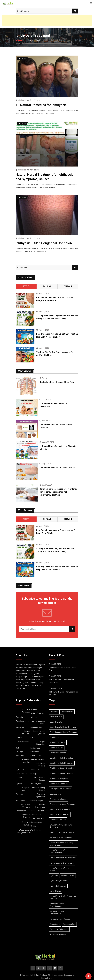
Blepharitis (20, 727)
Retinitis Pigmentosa (40, 805)
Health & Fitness (37, 759)
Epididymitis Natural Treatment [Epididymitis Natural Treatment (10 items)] (62, 773)
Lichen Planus (21, 773)
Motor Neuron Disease (39, 778)
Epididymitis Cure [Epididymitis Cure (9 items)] (57, 747)
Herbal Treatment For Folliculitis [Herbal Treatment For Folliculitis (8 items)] (62, 862)
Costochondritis (22, 741)
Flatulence (35, 751)
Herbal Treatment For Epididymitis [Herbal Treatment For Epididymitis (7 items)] (63, 857)
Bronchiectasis (37, 727)
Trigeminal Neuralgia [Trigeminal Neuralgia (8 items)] (58, 934)
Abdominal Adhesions (26, 710)
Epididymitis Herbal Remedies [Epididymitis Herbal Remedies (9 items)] (61, 757)
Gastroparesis (36, 755)
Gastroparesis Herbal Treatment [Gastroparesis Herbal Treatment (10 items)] (62, 803)
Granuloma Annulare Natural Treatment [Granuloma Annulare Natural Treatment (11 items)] (61, 825)
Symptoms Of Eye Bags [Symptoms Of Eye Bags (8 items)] (59, 928)
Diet (17, 747)
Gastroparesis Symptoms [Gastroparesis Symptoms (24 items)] (60, 809)
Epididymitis (35, 747)
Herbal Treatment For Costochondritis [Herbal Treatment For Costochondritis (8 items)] (58, 851)
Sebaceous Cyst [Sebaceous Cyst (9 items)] (69, 923)
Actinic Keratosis (37, 712)
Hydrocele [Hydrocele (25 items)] (54, 875)
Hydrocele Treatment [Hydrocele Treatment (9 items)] (58, 885)
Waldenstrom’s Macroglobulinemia (23, 830)
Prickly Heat (20, 800)
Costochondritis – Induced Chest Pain (57, 381)
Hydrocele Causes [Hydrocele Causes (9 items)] (68, 875)
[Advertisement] (47, 20)
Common (68, 286)
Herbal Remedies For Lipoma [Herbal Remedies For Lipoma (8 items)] (61, 837)
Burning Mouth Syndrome (39, 732)
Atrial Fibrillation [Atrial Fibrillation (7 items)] (56, 716)
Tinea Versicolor (37, 818)
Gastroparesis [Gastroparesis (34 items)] (55, 793)
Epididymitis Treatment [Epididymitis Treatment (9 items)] (59, 783)
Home (19, 40)
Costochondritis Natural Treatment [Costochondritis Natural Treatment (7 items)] (63, 731)
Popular (47, 286)
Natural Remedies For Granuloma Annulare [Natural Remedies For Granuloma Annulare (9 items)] (63, 897)
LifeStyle (34, 773)
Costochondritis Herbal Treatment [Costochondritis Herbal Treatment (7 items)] (63, 726)
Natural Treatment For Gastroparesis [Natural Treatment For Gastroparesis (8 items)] (59, 912)
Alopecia (19, 716)
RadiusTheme (47, 978)
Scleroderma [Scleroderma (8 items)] (55, 923)
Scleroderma (21, 810)
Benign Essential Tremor (39, 721)
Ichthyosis (35, 769)
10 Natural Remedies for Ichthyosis (41, 105)
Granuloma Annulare (26, 760)
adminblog (22, 100)
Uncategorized (36, 821)
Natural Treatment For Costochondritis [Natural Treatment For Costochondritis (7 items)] (59, 904)
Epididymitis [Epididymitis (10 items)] (55, 737)
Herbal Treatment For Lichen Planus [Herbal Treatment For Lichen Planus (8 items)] (61, 869)
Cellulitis (19, 737)
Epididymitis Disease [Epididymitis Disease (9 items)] (58, 752)
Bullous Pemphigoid (26, 732)
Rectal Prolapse (37, 800)
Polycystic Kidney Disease (38, 788)
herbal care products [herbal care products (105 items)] (66, 832)
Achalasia (34, 709)
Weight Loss (36, 829)
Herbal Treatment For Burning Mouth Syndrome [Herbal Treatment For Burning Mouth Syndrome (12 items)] (61, 843)
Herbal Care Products (40, 764)
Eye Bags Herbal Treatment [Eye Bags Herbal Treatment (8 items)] (61, 788)
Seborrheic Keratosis (26, 815)
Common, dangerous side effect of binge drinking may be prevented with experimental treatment (58, 491)
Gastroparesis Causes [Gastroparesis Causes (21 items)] (58, 798)
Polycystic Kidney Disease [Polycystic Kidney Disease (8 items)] (60, 918)
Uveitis (33, 825)
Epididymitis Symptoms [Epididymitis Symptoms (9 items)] (59, 778)
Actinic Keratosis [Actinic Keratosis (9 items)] (67, 711)
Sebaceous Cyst (37, 810)
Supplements (36, 814)
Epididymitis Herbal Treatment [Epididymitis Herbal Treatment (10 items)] (62, 762)
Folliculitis (20, 755)
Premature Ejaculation (41, 795)
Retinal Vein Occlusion (26, 805)
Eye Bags (19, 751)
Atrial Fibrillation (22, 720)
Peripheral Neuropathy (26, 788)
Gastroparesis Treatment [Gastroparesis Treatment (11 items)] (60, 814)
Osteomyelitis (36, 783)
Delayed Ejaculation (41, 742)
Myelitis (19, 783)
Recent (26, 286)
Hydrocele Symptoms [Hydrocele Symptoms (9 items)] (58, 880)
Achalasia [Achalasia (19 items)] (54, 711)
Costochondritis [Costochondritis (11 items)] (56, 721)
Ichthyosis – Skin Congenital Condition (44, 242)
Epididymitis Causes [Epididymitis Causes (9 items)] (58, 742)
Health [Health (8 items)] (52, 832)
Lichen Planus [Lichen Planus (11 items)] (55, 890)
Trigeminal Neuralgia (26, 823)
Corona (34, 737)
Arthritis (34, 716)
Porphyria (20, 793)
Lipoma (19, 777)
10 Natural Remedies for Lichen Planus (57, 467)
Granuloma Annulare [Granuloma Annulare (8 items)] (58, 819)
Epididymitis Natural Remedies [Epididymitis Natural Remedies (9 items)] (62, 767)
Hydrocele (20, 769)
